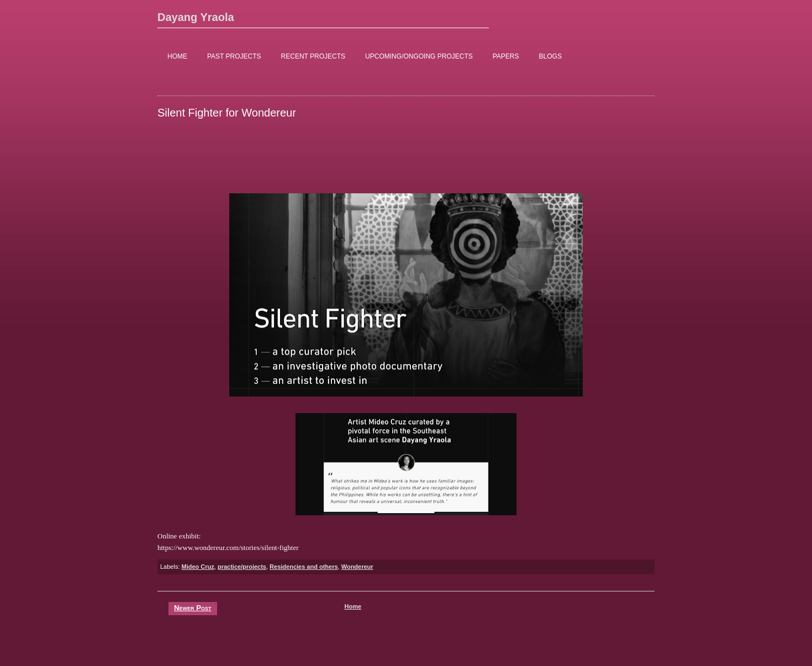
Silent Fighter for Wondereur (227, 113)
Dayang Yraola (196, 17)
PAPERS (506, 56)
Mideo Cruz (198, 567)
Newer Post (193, 608)
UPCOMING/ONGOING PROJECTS (419, 56)
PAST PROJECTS (234, 56)
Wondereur (357, 567)
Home (353, 606)
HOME (177, 56)
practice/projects (242, 567)
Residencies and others (304, 567)
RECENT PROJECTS (313, 56)
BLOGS (550, 56)
